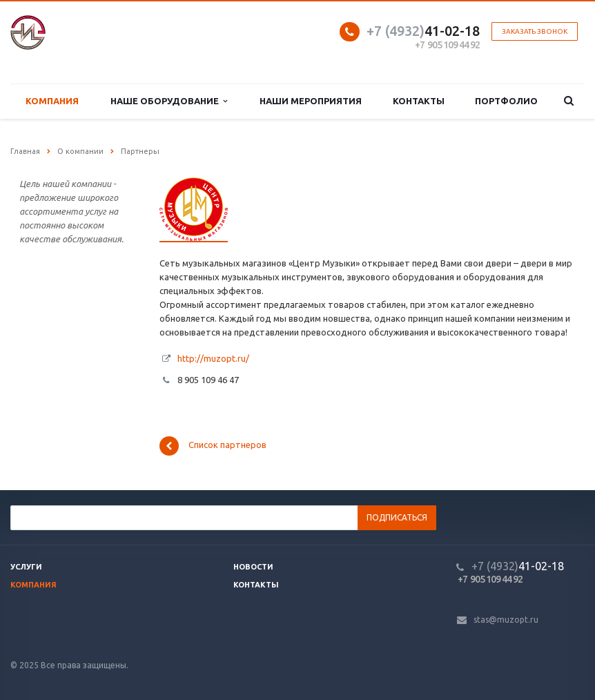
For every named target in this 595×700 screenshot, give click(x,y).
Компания (52, 101)
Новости (253, 567)
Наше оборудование (169, 101)
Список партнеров (213, 446)
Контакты (419, 101)
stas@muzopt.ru (506, 620)
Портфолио (506, 101)
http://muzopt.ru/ (213, 358)
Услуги (26, 567)
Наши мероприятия (311, 101)
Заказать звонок (535, 31)
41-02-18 (423, 31)
